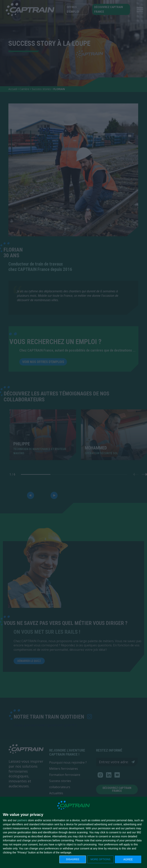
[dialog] (73, 832)
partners (22, 820)
